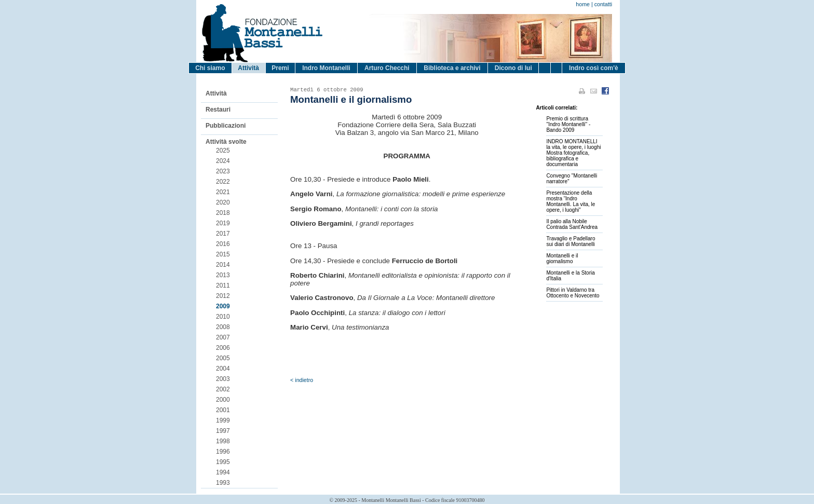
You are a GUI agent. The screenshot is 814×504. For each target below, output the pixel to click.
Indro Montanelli (326, 68)
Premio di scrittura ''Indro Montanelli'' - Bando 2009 (568, 124)
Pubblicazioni (226, 126)
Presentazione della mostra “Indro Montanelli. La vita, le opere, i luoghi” (571, 201)
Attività (248, 68)
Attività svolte (226, 142)
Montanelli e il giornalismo (562, 258)
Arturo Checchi (387, 68)
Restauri (218, 110)
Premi (280, 68)
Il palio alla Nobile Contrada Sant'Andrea (572, 224)
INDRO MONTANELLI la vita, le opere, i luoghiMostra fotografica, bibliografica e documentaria (573, 153)
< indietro (302, 380)
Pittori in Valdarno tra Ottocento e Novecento (573, 293)
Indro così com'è (594, 68)
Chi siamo (210, 68)
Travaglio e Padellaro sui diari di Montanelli (571, 241)
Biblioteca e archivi (452, 68)
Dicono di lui (513, 68)
